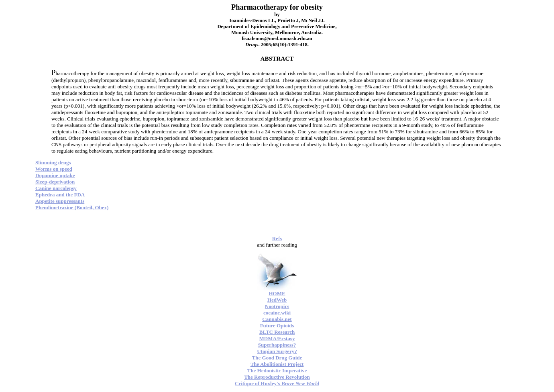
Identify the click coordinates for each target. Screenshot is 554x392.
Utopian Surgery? (277, 351)
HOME (277, 293)
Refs (277, 238)
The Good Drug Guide (277, 358)
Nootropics (277, 306)
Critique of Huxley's (277, 383)
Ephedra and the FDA (60, 195)
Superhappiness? (277, 345)
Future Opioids (277, 326)
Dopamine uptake (55, 175)
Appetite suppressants (60, 201)
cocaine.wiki (277, 313)
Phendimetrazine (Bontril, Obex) (72, 207)
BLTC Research (277, 332)
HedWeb (277, 300)
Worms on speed (54, 169)
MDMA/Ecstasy (277, 338)
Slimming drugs (53, 162)
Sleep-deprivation (55, 182)
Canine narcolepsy (56, 188)
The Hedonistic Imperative (277, 371)
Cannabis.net (277, 319)
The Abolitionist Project (277, 364)
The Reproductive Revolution (277, 377)
